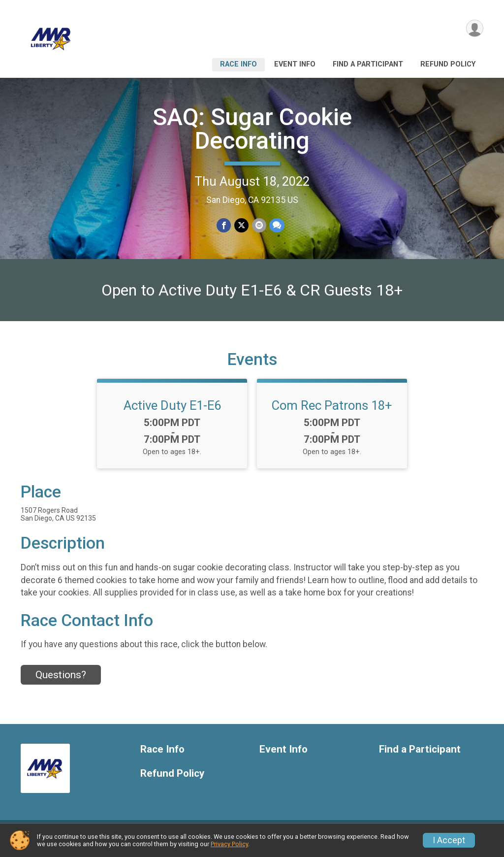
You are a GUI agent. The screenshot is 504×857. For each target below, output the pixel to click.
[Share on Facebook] (224, 225)
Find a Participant (368, 64)
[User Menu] (474, 29)
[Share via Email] (259, 225)
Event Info (295, 64)
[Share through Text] (276, 225)
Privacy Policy (229, 844)
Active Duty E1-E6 (172, 411)
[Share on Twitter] (241, 225)
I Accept (449, 840)
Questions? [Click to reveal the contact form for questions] (61, 681)
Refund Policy (448, 64)
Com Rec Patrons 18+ (332, 411)
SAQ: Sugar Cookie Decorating (252, 129)
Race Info (238, 64)
